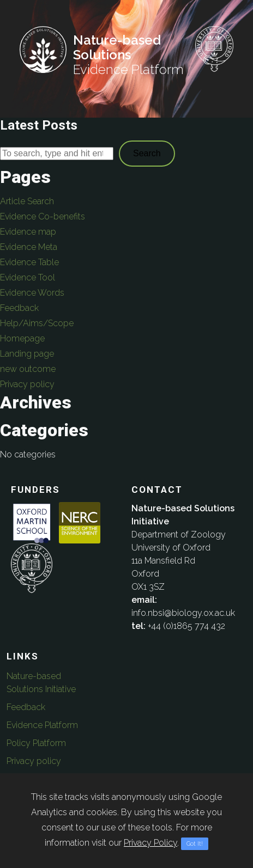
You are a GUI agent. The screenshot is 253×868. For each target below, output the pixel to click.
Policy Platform (36, 743)
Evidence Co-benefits (43, 216)
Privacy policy (27, 384)
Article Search (27, 201)
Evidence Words (32, 293)
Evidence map (28, 232)
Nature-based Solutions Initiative (41, 683)
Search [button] (147, 153)
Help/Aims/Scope (37, 323)
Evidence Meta (29, 247)
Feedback (19, 308)
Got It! (195, 844)
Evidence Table (29, 262)
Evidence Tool (28, 277)
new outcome (28, 369)
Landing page (27, 354)
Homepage (22, 338)
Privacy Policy (150, 843)
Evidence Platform (42, 725)
